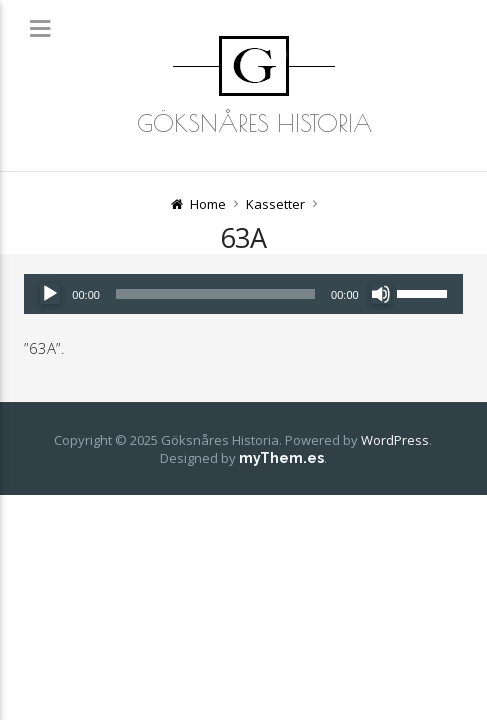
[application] (243, 294)
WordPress (395, 440)
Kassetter (275, 204)
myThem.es (281, 458)
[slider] (215, 294)
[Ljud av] (381, 294)
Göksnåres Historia (254, 123)
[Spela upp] (50, 294)
